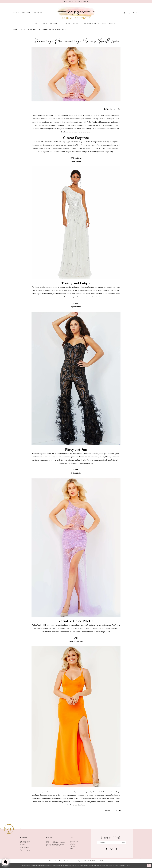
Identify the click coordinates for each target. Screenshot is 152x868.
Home (16, 30)
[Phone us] (38, 13)
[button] (136, 13)
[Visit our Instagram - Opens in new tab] (111, 849)
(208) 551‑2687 (25, 847)
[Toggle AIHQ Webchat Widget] (5, 862)
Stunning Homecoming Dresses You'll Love (47, 30)
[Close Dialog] (3, 865)
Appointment (74, 842)
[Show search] (124, 13)
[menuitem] (22, 13)
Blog (23, 30)
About (72, 843)
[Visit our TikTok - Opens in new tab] (117, 849)
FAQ (71, 849)
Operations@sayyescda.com (29, 850)
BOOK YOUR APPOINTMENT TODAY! (76, 2)
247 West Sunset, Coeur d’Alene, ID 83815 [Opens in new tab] (25, 843)
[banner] (76, 13)
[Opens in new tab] (113, 811)
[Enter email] (112, 843)
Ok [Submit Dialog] (149, 865)
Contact (73, 847)
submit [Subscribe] (125, 843)
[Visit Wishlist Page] (129, 13)
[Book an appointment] (22, 13)
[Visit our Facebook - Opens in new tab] (107, 849)
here (128, 865)
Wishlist (72, 845)
